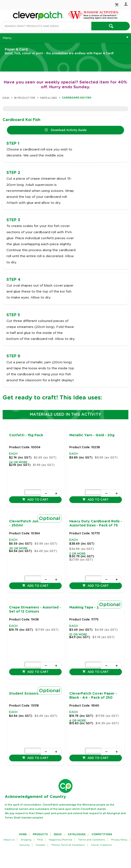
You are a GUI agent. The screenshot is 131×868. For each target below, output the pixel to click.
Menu (7, 38)
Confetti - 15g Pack (26, 435)
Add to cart (37, 500)
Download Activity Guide (68, 130)
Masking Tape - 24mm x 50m (95, 608)
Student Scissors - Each (30, 694)
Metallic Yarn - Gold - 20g (92, 435)
